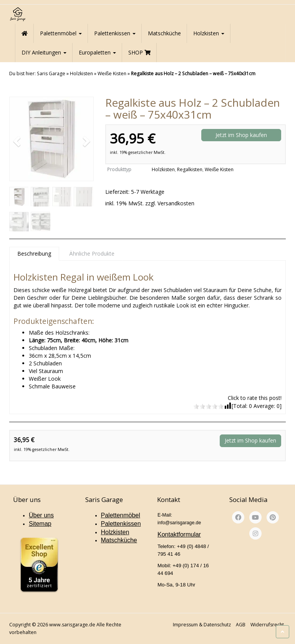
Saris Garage (51, 73)
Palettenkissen (115, 33)
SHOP (139, 52)
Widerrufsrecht (267, 625)
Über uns (41, 515)
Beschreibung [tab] (34, 253)
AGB (241, 625)
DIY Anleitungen (44, 52)
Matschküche (164, 33)
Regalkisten (190, 169)
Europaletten (97, 52)
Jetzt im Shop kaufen (241, 135)
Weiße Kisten (112, 73)
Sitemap (40, 524)
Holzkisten (209, 33)
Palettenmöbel (61, 33)
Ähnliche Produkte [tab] (92, 253)
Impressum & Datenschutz (202, 625)
